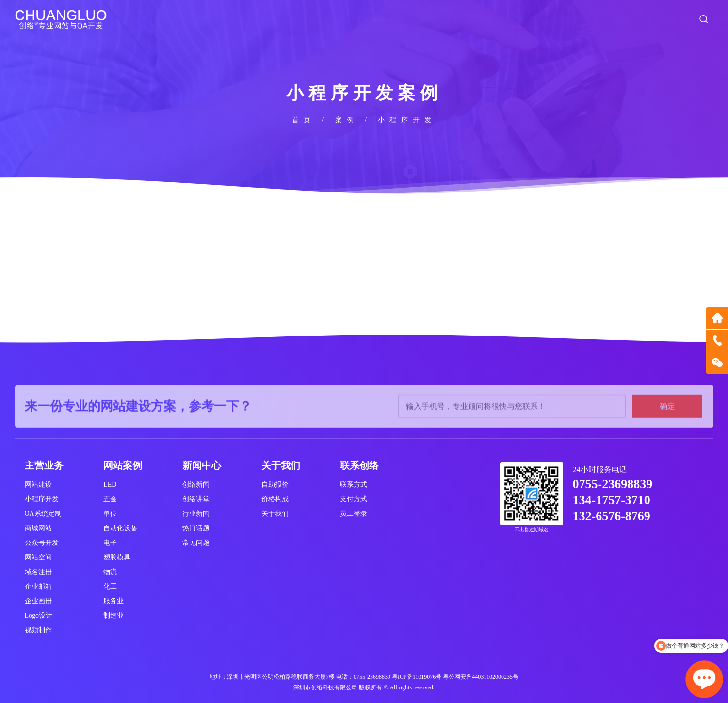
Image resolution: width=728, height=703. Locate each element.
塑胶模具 (117, 557)
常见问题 (196, 543)
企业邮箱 (38, 586)
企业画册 (38, 601)
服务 (476, 19)
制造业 (113, 615)
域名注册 (38, 572)
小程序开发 (42, 499)
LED (110, 485)
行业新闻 (196, 514)
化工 (110, 586)
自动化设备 (120, 528)
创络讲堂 (196, 499)
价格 (573, 19)
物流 (110, 572)
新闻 (621, 19)
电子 (110, 543)
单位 (110, 514)
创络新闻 (196, 485)
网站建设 (38, 485)
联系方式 (354, 485)
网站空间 (38, 557)
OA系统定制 (43, 514)
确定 (667, 424)
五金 (110, 499)
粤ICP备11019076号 (417, 677)
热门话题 (196, 528)
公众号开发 (42, 543)
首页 (379, 19)
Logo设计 (39, 615)
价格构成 (275, 499)
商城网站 (38, 528)
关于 (427, 19)
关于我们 (275, 514)
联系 (670, 19)
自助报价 (275, 485)
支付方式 (354, 499)
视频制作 (38, 630)
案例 (524, 19)
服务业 (113, 601)
